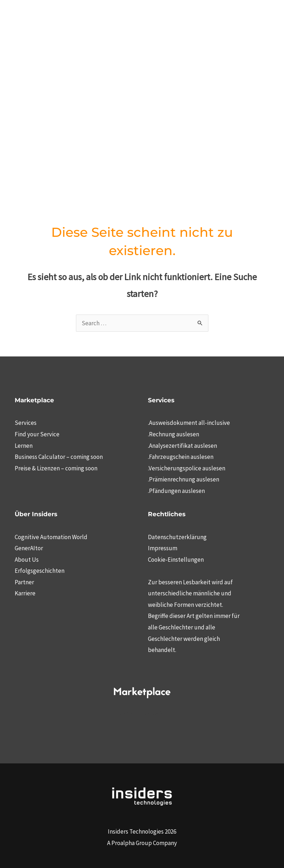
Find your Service (37, 434)
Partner (24, 582)
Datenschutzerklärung (177, 537)
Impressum (163, 548)
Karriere (25, 593)
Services (26, 423)
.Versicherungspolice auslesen (187, 468)
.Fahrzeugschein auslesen (181, 457)
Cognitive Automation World (51, 537)
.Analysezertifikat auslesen (182, 446)
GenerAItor (29, 548)
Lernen (24, 446)
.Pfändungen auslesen (176, 491)
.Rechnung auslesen (174, 434)
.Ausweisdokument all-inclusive (189, 423)
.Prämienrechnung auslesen (184, 479)
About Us (27, 560)
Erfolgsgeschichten (40, 571)
